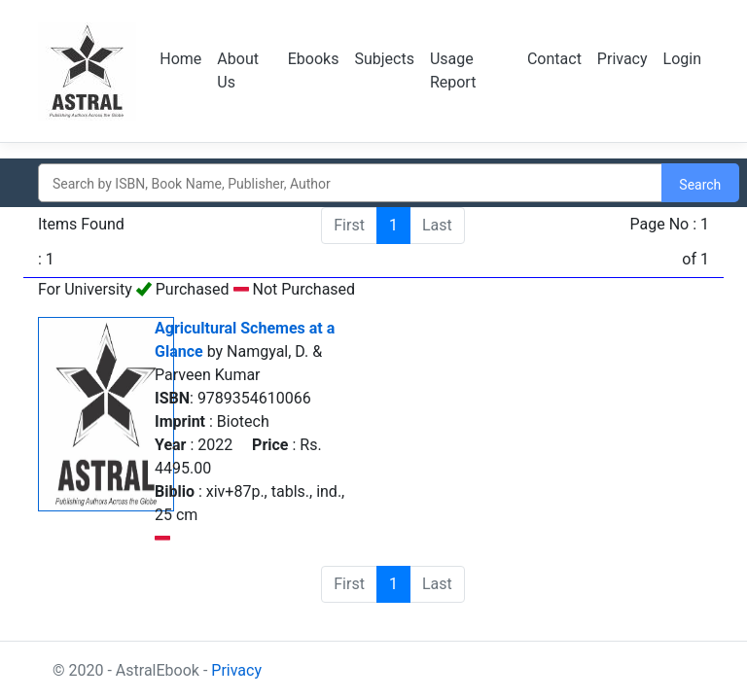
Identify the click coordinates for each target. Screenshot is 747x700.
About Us (238, 70)
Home (180, 59)
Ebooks (314, 59)
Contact (554, 59)
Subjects (384, 59)
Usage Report (453, 70)
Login (682, 59)
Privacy (622, 59)
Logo (87, 71)
